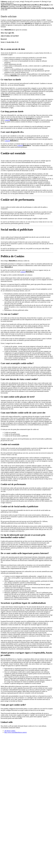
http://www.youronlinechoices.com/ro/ (16, 732)
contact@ (8, 120)
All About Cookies (10, 731)
